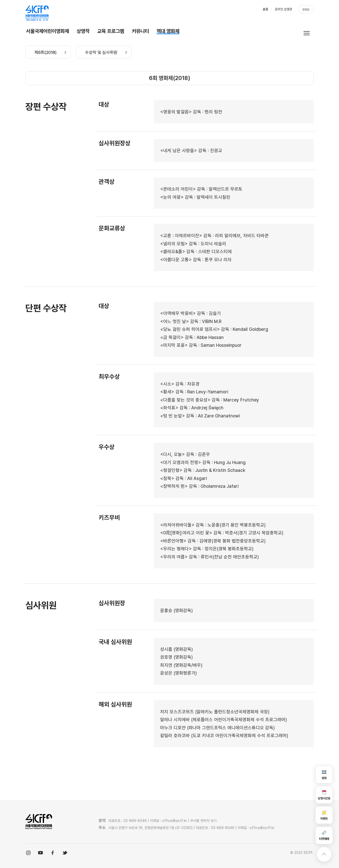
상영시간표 (324, 795)
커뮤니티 (140, 31)
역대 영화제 (168, 31)
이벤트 (324, 815)
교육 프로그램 (111, 31)
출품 (265, 9)
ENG (306, 9)
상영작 (83, 31)
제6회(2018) (46, 52)
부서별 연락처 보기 (203, 821)
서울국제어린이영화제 (48, 31)
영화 (324, 774)
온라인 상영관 (283, 9)
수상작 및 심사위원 (101, 52)
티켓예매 (324, 835)
